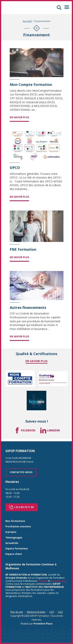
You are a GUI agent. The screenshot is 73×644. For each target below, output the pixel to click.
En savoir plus (19, 117)
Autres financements (28, 308)
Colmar (43, 581)
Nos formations (15, 521)
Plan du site (17, 612)
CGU (60, 612)
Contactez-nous (21, 472)
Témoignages (14, 538)
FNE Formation (23, 250)
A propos (11, 532)
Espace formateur (17, 549)
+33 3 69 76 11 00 (21, 507)
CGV (52, 612)
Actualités (12, 543)
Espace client (14, 554)
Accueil (27, 21)
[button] (59, 8)
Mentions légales (36, 612)
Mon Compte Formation (31, 85)
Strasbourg (58, 581)
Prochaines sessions (18, 527)
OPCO (15, 168)
